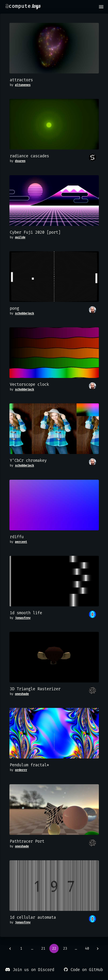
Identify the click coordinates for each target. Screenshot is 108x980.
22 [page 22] (54, 948)
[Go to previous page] (10, 948)
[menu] (101, 7)
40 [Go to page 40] (87, 948)
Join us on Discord (30, 970)
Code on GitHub (83, 970)
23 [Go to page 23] (65, 948)
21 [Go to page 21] (43, 948)
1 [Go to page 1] (21, 948)
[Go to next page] (98, 948)
